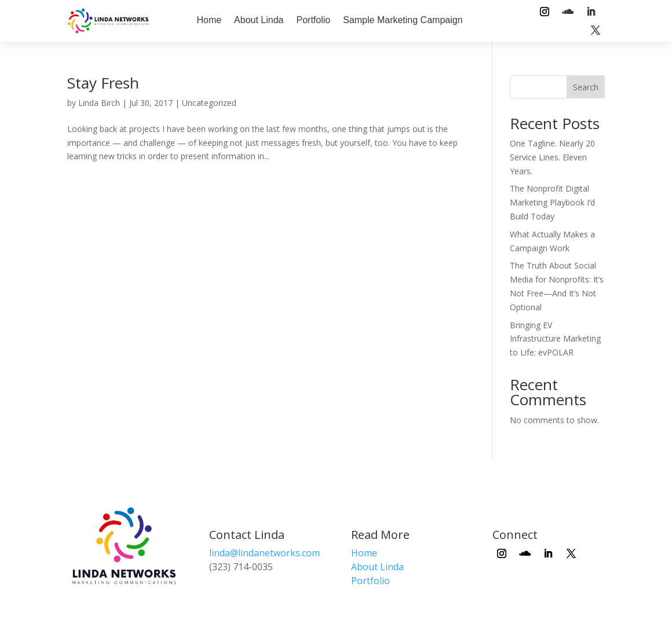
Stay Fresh (103, 83)
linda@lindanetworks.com (264, 553)
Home (209, 20)
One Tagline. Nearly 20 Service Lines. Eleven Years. (552, 157)
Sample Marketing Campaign (403, 20)
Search (586, 87)
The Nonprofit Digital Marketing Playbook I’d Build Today (552, 202)
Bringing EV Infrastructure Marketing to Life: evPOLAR (555, 339)
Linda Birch (99, 103)
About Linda (259, 20)
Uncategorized (209, 103)
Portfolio (314, 20)
